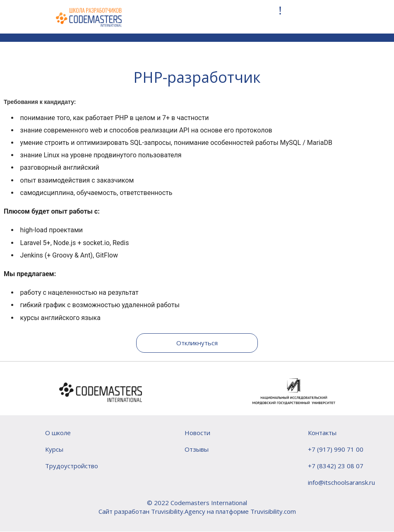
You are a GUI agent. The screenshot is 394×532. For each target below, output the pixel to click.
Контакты (322, 433)
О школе (58, 433)
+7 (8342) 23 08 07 (336, 466)
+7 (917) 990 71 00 (336, 449)
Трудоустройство (72, 466)
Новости (197, 433)
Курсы (54, 449)
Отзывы (197, 449)
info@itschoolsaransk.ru (341, 482)
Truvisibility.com (273, 511)
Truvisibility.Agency (178, 511)
